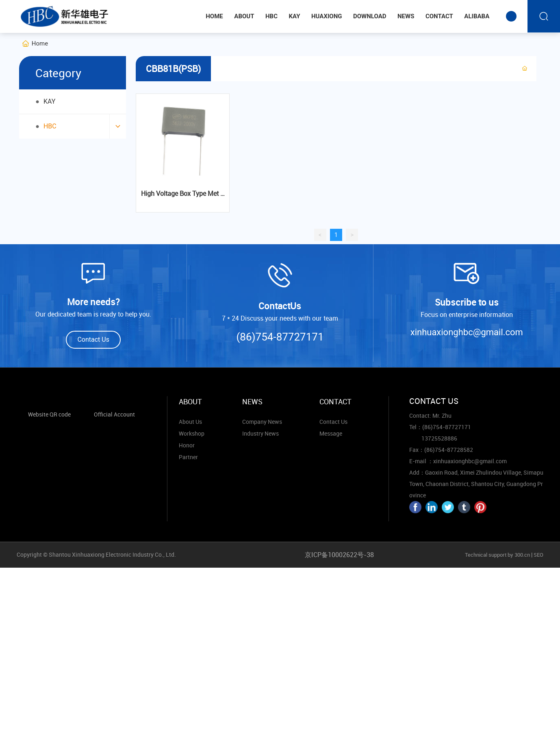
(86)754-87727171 (280, 337)
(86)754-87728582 (449, 450)
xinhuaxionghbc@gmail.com (467, 332)
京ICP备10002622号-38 (339, 555)
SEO (538, 555)
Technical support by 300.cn (497, 555)
